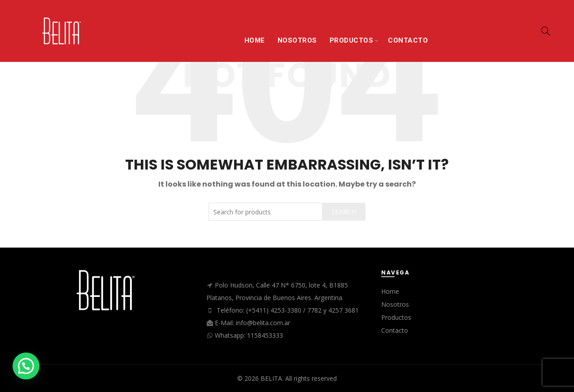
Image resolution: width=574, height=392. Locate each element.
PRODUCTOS (352, 40)
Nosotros (395, 304)
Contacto (395, 330)
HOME (255, 40)
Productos (396, 317)
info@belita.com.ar (263, 323)
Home (390, 291)
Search (344, 211)
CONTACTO (408, 40)
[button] (26, 366)
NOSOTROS (297, 40)
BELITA (271, 378)
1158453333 (265, 335)
